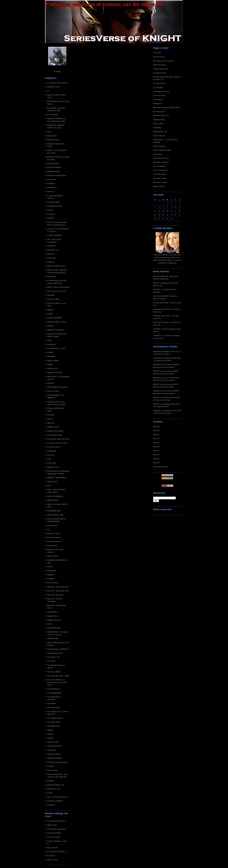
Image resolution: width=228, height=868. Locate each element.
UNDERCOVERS (54, 754)
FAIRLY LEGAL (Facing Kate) (58, 287)
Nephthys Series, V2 (161, 115)
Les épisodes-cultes (55, 435)
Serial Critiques (159, 136)
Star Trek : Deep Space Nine (58, 591)
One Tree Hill (52, 525)
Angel (49, 132)
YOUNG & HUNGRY (55, 801)
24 (48, 91)
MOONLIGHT (52, 482)
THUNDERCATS (54, 726)
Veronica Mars (53, 770)
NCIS (49, 486)
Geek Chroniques (160, 65)
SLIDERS (51, 579)
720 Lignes (157, 53)
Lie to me (51, 455)
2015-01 (156, 435)
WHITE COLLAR (54, 789)
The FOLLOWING (54, 672)
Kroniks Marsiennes (161, 69)
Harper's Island (53, 360)
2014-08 (156, 447)
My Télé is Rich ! (159, 111)
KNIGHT (156, 371)
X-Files (50, 793)
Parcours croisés (54, 533)
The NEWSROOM (54, 693)
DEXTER (51, 254)
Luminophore (158, 99)
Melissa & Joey (53, 467)
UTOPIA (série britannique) (57, 762)
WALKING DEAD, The (56, 785)
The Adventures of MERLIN (58, 649)
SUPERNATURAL (54, 628)
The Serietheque (159, 166)
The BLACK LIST (54, 657)
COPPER (51, 218)
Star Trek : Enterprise (55, 595)
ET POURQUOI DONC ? (57, 852)
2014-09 (156, 442)
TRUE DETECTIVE (54, 746)
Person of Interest (54, 537)
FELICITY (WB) (53, 299)
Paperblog (157, 127)
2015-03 (156, 427)
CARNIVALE (52, 187)
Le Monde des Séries (161, 91)
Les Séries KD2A (54, 447)
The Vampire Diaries (55, 718)
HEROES (51, 383)
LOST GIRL (52, 463)
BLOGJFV (51, 856)
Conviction (51, 214)
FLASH (50, 314)
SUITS (50, 624)
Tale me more (52, 860)
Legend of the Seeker (55, 431)
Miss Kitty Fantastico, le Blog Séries (167, 107)
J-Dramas (51, 415)
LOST (49, 459)
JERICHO (51, 423)
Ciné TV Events (159, 57)
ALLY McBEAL (53, 115)
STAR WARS (52, 612)
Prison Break (52, 545)
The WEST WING (54, 722)
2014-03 (156, 463)
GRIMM (50, 352)
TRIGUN (50, 734)
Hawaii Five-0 (52, 368)
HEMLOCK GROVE (55, 372)
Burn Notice (52, 179)
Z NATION (51, 805)
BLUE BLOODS (53, 163)
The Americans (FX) (55, 653)
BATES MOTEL (53, 140)
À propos (57, 71)
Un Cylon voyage (160, 178)
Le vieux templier (54, 837)
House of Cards (53, 391)
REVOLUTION (53, 556)
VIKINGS (51, 781)
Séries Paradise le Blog (162, 150)
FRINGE (50, 326)
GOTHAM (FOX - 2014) (56, 348)
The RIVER (51, 704)
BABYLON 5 (52, 136)
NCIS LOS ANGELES (55, 496)
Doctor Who (52, 258)
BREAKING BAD (54, 171)
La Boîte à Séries (160, 73)
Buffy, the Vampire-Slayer (57, 175)
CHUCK (50, 210)
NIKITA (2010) (52, 500)
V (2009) (50, 766)
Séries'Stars (158, 154)
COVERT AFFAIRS (54, 235)
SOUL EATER (52, 583)
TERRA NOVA (53, 638)
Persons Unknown (54, 541)
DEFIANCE (51, 246)
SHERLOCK (52, 571)
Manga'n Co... (158, 103)
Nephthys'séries (159, 119)
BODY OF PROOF (54, 167)
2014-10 (156, 438)
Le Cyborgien (158, 87)
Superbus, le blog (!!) (161, 162)
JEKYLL (50, 419)
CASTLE (50, 192)
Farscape (51, 295)
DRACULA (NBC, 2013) (56, 266)
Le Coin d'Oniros (159, 83)
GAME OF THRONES (55, 330)
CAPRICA (51, 184)
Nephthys (157, 364)
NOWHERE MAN (54, 511)
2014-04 (156, 459)
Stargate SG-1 (53, 616)
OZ (48, 529)
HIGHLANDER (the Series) (57, 387)
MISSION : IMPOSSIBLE (57, 478)
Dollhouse (51, 262)
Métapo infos (52, 825)
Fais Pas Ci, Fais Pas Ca (57, 291)
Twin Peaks (51, 750)
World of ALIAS (159, 186)
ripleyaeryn (157, 351)
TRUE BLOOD (53, 742)
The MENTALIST (54, 689)
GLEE (49, 340)
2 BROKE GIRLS (54, 87)
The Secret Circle (54, 707)
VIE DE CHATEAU (54, 833)
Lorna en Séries (159, 95)
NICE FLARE (158, 124)
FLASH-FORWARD (55, 318)
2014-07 (156, 450)
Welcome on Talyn (160, 182)
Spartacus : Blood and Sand (58, 587)
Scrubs (50, 567)
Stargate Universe (54, 620)
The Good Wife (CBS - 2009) (58, 676)
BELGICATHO (53, 848)
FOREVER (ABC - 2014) (56, 322)
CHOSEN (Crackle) (54, 206)
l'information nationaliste (56, 829)
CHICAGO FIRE (53, 202)
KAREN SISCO (53, 427)
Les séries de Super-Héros (57, 443)
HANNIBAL (51, 356)
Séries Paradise (159, 146)
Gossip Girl (51, 344)
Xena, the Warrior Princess (57, 797)
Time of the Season (160, 170)
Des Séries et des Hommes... (164, 61)
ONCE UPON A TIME (55, 515)
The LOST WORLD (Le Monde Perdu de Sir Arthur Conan (57, 682)
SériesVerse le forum (161, 158)
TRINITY (50, 738)
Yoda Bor (157, 358)
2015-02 (156, 430)
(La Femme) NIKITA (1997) (57, 83)
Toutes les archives (160, 467)
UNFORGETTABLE (55, 758)
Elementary (51, 276)
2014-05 (156, 455)
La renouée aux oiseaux (56, 821)
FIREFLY (51, 310)
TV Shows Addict (160, 174)
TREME (50, 730)
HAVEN (50, 364)
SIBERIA (50, 575)
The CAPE (51, 661)
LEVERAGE (52, 451)
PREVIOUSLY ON (160, 132)
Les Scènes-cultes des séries (58, 439)
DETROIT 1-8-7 (53, 250)
